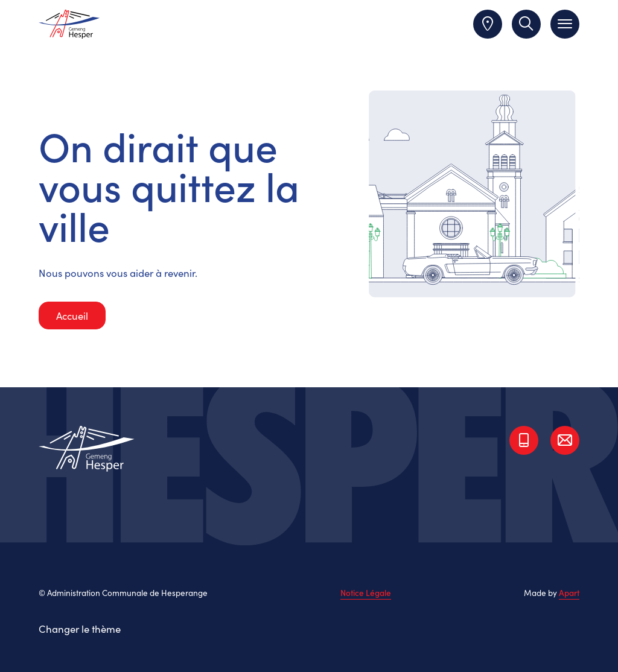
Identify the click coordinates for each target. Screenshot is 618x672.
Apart (569, 593)
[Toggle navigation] (565, 24)
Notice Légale (366, 593)
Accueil (72, 315)
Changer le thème (80, 629)
